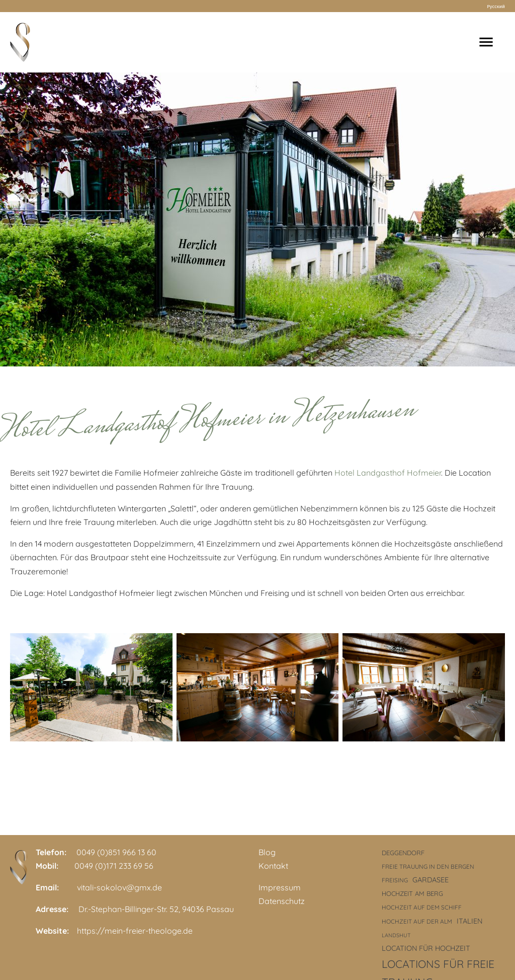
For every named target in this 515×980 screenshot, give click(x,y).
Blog (267, 852)
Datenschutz (282, 901)
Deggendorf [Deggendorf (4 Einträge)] (403, 853)
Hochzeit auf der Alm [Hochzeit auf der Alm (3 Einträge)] (417, 921)
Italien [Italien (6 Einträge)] (469, 921)
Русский (496, 6)
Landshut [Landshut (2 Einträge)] (396, 935)
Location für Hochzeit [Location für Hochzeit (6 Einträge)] (426, 948)
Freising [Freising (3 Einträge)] (395, 880)
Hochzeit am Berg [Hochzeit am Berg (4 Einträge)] (412, 893)
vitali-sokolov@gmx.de (119, 887)
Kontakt (273, 866)
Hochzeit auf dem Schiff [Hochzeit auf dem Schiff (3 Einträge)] (422, 907)
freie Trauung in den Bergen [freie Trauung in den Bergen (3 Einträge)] (428, 866)
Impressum (280, 887)
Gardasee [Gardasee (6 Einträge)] (431, 880)
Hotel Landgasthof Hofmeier (388, 473)
